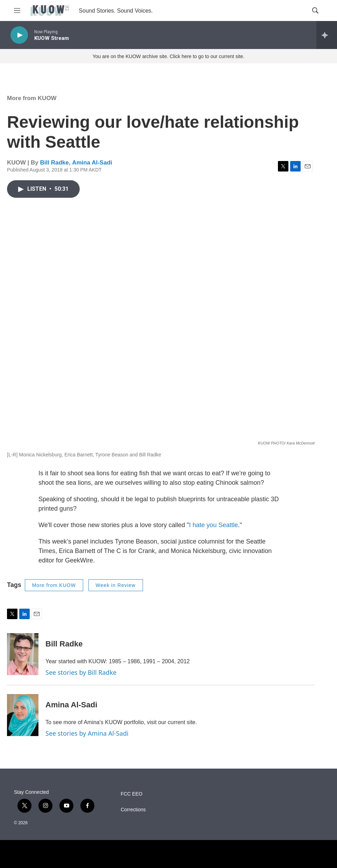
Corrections (133, 810)
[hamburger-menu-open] (17, 10)
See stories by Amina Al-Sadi (87, 733)
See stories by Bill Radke (81, 672)
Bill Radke (54, 163)
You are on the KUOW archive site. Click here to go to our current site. (168, 56)
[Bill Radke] (23, 654)
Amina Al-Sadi (92, 163)
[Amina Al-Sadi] (23, 715)
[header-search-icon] (315, 10)
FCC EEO (131, 794)
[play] (19, 35)
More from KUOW (32, 98)
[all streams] (327, 35)
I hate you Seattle (214, 525)
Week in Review (116, 585)
